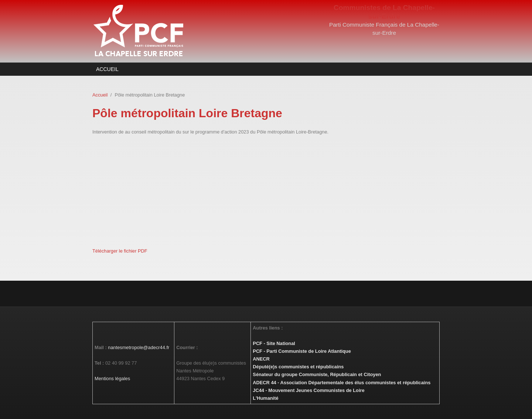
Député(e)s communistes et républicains (298, 367)
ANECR (261, 359)
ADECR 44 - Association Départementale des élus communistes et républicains (342, 383)
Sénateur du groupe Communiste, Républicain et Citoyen (317, 374)
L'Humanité (265, 398)
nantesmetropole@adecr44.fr (139, 347)
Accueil (107, 69)
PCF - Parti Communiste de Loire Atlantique (302, 351)
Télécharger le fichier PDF (120, 251)
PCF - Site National (274, 343)
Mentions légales (112, 379)
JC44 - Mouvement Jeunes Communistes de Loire (308, 390)
